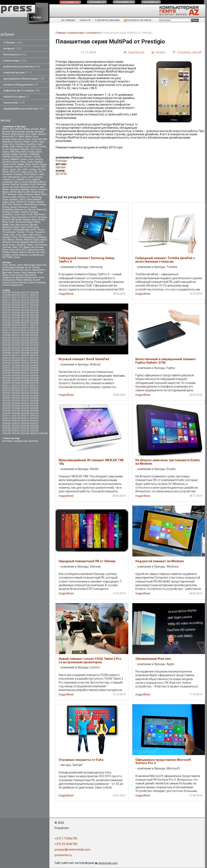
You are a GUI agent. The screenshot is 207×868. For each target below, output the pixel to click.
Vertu (15, 237)
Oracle (12, 202)
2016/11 (6, 416)
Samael (12, 265)
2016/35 (34, 426)
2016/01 (25, 408)
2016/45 (16, 433)
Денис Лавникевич (35, 270)
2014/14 (6, 358)
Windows (25, 242)
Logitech (36, 179)
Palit (9, 204)
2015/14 (34, 386)
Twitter (6, 235)
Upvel (25, 235)
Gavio (31, 159)
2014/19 (6, 360)
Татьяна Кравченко (13, 285)
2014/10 (6, 355)
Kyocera (34, 174)
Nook (14, 197)
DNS (12, 152)
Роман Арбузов (24, 280)
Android (21, 134)
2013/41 (34, 343)
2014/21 (25, 360)
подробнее (66, 294)
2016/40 (6, 431)
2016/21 (25, 418)
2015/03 (6, 381)
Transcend (39, 232)
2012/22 (16, 303)
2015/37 (25, 401)
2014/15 (16, 358)
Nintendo (29, 194)
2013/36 (25, 340)
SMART (6, 225)
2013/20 (34, 330)
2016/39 (34, 428)
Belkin (21, 139)
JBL (36, 172)
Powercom (41, 210)
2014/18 (34, 358)
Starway (34, 225)
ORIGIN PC (21, 202)
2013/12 (34, 325)
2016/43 (34, 431)
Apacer (23, 252)
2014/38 (34, 370)
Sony (13, 225)
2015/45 (25, 406)
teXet (33, 230)
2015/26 (34, 393)
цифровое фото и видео (22, 90)
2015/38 (34, 401)
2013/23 (16, 333)
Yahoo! (30, 245)
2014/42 (34, 373)
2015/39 (6, 403)
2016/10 (34, 413)
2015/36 (16, 401)
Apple (34, 134)
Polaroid (31, 210)
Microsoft (15, 187)
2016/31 (34, 423)
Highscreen (8, 167)
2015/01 (25, 378)
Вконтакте (15, 250)
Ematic (31, 152)
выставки (7, 441)
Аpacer (27, 247)
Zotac (15, 247)
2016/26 (34, 421)
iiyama (13, 169)
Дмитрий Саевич (11, 272)
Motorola (25, 189)
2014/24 (16, 363)
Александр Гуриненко (35, 265)
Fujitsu (6, 159)
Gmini (13, 164)
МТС (24, 250)
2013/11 (25, 325)
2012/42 (16, 315)
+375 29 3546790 (66, 844)
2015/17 (25, 388)
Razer (23, 214)
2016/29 (16, 423)
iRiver (13, 172)
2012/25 (6, 305)
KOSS (26, 174)
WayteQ (19, 240)
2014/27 (6, 366)
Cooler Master (17, 147)
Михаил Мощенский (26, 277)
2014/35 (6, 370)
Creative (42, 147)
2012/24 (34, 303)
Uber (12, 235)
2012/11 (25, 295)
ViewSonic (42, 237)
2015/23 (6, 393)
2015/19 (6, 391)
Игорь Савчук (17, 275)
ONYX (22, 200)
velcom (38, 235)
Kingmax (23, 255)
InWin (25, 169)
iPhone (6, 172)
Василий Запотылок (13, 270)
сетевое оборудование (21, 85)
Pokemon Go (20, 210)
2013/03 (25, 320)
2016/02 (34, 408)
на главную (68, 20)
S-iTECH (33, 217)
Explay (15, 154)
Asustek (6, 139)
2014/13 (34, 355)
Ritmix (42, 214)
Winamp (15, 242)
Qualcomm (7, 214)
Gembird (7, 162)
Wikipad (6, 242)
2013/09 (6, 325)
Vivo (4, 240)
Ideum (5, 169)
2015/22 (34, 391)
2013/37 (34, 340)
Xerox (5, 245)
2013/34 (6, 340)
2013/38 (6, 343)
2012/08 (34, 293)
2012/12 (34, 295)
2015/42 (34, 403)
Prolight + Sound (20, 212)
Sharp (35, 220)
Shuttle (42, 220)
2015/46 (34, 406)
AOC (28, 134)
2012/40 (34, 313)
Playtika (6, 252)
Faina (5, 265)
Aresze (31, 252)
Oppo (5, 202)
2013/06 (16, 323)
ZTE (21, 247)
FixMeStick (34, 154)
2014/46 (34, 376)
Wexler (44, 240)
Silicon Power (9, 222)
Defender (25, 149)
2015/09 (25, 383)
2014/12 (25, 355)
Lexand (39, 177)
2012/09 (6, 295)
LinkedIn (20, 179)
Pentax (42, 204)
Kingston (18, 174)
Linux (28, 179)
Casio (41, 142)
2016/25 (25, 421)
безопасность (15, 54)
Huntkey (6, 255)
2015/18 (34, 388)
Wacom (11, 240)
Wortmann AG (37, 242)
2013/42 (6, 345)
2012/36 (34, 310)
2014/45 (25, 376)
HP (25, 167)
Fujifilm (37, 157)
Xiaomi (12, 245)
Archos (6, 137)
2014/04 (25, 350)
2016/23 (6, 421)
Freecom (28, 157)
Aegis (43, 129)
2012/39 (25, 313)
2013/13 (6, 328)
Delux (38, 149)
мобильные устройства (22, 67)
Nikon (21, 194)
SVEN (30, 227)
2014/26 (34, 363)
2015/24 (16, 393)
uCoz (18, 235)
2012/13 (6, 297)
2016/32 (6, 426)
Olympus (14, 200)
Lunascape (8, 182)
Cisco (5, 144)
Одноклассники (36, 250)
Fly (13, 157)
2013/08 (34, 323)
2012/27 (25, 305)
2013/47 (16, 348)
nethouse (12, 194)
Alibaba (30, 132)
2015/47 (6, 408)
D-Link (6, 149)
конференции (21, 441)
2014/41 (25, 373)
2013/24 (25, 333)
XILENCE (21, 245)
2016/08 (16, 413)
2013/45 (34, 345)
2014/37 (25, 370)
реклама (34, 441)
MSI (28, 192)
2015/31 (6, 398)
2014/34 (34, 368)
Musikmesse (38, 192)
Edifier (24, 152)
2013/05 (6, 323)
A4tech (6, 129)
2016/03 (6, 411)
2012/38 (16, 313)
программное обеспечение (24, 79)
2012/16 (34, 297)
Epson (39, 152)
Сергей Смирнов (37, 283)
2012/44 (34, 315)
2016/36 (6, 428)
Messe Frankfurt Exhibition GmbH (19, 184)
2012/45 (6, 318)
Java (30, 172)
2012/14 (16, 297)
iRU (18, 172)
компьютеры (15, 61)
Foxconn (19, 157)
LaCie (41, 174)
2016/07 (6, 413)
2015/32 (16, 398)
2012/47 (25, 318)
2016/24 (16, 421)
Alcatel (22, 132)
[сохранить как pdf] (187, 52)
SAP (13, 220)
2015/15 (6, 388)
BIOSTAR (42, 139)
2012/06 (16, 293)
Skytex (37, 222)
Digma (6, 152)
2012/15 (25, 297)
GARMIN (14, 159)
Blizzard (18, 142)
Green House (32, 164)
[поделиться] (134, 52)
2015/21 (25, 391)
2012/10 (16, 295)
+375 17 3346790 (66, 838)
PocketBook (8, 210)
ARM (21, 137)
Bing (34, 139)
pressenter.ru (63, 855)
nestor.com (70, 2)
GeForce (39, 159)
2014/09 (34, 353)
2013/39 (16, 343)
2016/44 (6, 433)
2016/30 (25, 423)
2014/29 (25, 366)
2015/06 (34, 381)
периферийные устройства (24, 109)
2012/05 (6, 293)
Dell (32, 149)
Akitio (15, 132)
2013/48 (25, 348)
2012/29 (6, 308)
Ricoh (30, 214)
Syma (36, 227)
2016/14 (34, 416)
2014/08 (25, 353)
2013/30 (6, 338)
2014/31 (6, 368)
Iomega (33, 169)
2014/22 (34, 360)
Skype (30, 222)
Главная (61, 33)
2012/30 (16, 308)
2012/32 (34, 308)
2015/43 (6, 406)
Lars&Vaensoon (37, 255)
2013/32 (25, 338)
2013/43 (16, 345)
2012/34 (16, 310)
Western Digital (32, 240)
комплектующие (17, 72)
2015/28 (16, 396)
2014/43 (6, 376)
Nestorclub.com (108, 863)
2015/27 (6, 396)
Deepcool (14, 149)
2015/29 (25, 396)
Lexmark (7, 179)
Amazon (6, 134)
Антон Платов (32, 267)
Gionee (6, 164)
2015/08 (16, 383)
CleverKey (20, 144)
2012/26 (16, 305)
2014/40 (16, 373)
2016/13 (25, 416)
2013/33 (34, 338)
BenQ (28, 139)
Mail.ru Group (21, 182)
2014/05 (34, 350)
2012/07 (25, 293)
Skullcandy (21, 222)
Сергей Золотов (19, 283)
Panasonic (18, 204)
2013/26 (6, 335)
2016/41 (16, 431)
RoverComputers (20, 217)
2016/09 (25, 413)
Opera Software (34, 200)
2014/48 (16, 378)
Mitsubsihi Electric (30, 187)
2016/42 (25, 431)
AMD (14, 134)
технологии (14, 103)
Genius (15, 162)
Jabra (24, 172)
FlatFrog (6, 157)
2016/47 (34, 433)
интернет (13, 48)
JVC (41, 172)
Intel (19, 169)
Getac (23, 162)
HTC (29, 167)
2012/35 (25, 310)
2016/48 (43, 433)
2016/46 (25, 433)
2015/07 (6, 383)
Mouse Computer (39, 189)
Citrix (11, 144)
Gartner (24, 159)
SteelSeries (8, 227)
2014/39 (6, 373)
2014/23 (6, 363)
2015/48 (16, 408)
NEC (4, 194)
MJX (42, 187)
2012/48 (34, 318)
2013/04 (34, 320)
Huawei (36, 167)
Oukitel (31, 202)
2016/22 (34, 418)
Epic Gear (40, 252)
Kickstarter (8, 174)
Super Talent (20, 227)
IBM (43, 167)
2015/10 (34, 383)
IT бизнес (13, 43)
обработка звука (16, 97)
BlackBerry (8, 142)
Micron (6, 187)
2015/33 (25, 398)
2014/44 (16, 376)
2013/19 (25, 330)
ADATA (19, 129)
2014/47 (6, 378)
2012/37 (6, 313)
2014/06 (6, 353)
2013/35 (16, 340)
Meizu (43, 182)
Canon (34, 142)
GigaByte (38, 162)
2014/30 (34, 366)
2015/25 (25, 393)
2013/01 (6, 320)
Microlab (41, 184)
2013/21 (6, 333)
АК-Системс (38, 247)
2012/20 (34, 300)
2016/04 (16, 411)
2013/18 (16, 330)
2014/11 (16, 355)
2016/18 (16, 418)
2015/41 (25, 403)
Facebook (23, 154)
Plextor (33, 207)
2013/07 (25, 323)
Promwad (33, 212)
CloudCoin (31, 144)
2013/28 (25, 335)
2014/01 (34, 348)
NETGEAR (7, 257)
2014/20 (16, 360)
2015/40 (16, 403)
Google (21, 164)
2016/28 (6, 423)
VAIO (31, 235)
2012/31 (25, 308)
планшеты (94, 33)
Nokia (37, 194)
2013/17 (6, 330)
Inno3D (15, 255)
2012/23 (25, 303)
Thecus (41, 230)
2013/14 (16, 328)
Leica (24, 177)
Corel (27, 147)
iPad (44, 169)
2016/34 (25, 426)
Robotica (6, 217)
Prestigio (7, 212)
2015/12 (16, 386)
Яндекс (15, 252)
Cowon (34, 147)
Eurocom (6, 154)
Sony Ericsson (22, 225)
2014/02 (6, 350)
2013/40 (25, 343)
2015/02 (34, 378)
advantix (35, 129)
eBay (18, 152)
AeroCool (7, 132)
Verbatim (7, 237)
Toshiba (21, 232)
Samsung (42, 217)
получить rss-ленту (138, 20)
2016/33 (16, 426)
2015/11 (6, 386)
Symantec (7, 230)
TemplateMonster (21, 230)
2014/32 (16, 368)
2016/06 (34, 411)
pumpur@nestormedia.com (73, 850)
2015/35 (6, 401)
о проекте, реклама (107, 20)
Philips (6, 207)
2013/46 (6, 348)
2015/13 (25, 386)
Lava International (11, 177)
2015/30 (34, 396)
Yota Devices (41, 245)
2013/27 (16, 335)
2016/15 (6, 418)
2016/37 (16, 428)
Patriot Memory (31, 204)
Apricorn (42, 134)
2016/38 (25, 428)
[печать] (158, 52)
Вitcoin (6, 250)
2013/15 (25, 328)
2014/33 (25, 368)
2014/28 (16, 366)
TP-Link (29, 232)
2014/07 (16, 353)
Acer (12, 129)
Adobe (27, 129)
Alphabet (39, 132)
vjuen (20, 265)
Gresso (43, 164)
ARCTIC (14, 137)
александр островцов (13, 267)
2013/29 (34, 335)
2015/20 (16, 391)
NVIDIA (21, 197)
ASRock (28, 137)
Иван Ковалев (29, 272)
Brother (27, 142)
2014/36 (16, 370)
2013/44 (25, 345)
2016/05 (25, 411)
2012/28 (34, 305)
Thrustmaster (9, 232)
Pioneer (14, 207)
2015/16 (16, 388)
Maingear (34, 182)
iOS (39, 169)
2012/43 (25, 315)
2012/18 (16, 300)
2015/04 (16, 381)
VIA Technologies (27, 237)
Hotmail (19, 167)
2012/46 (16, 318)
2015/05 (25, 381)
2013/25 (34, 333)
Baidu (14, 139)
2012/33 (6, 310)
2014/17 (25, 358)
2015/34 (34, 398)
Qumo (17, 214)
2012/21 (6, 303)
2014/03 (16, 350)
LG (13, 179)
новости (85, 20)
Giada (30, 162)
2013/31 (16, 338)
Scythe (19, 220)
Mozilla (22, 192)
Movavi (6, 192)
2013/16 (34, 328)
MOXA (14, 192)
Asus (36, 137)
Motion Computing (11, 189)
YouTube (7, 247)
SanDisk (6, 220)
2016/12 (16, 416)
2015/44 (16, 406)
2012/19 (25, 300)
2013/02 (16, 320)
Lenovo (31, 177)
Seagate (27, 220)
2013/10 (16, 325)
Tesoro (17, 257)
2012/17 (6, 300)
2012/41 (6, 315)
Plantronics (24, 207)
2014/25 (25, 363)
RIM (36, 214)
